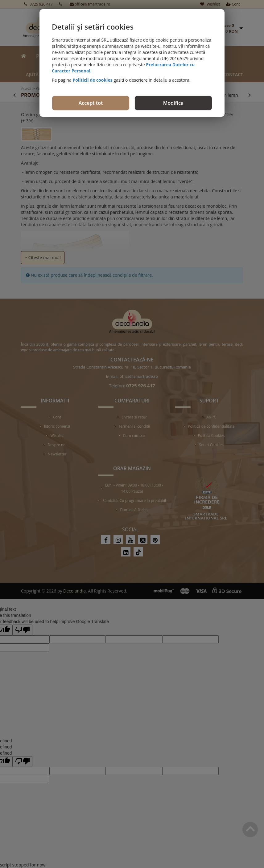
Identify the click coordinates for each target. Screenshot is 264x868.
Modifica (173, 103)
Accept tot (91, 103)
